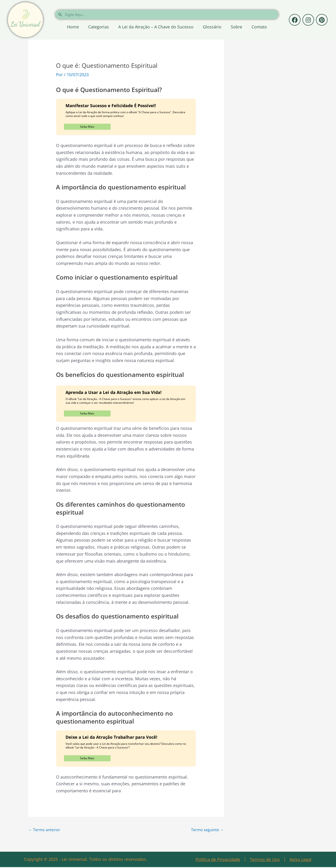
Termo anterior (46, 830)
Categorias (99, 27)
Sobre (236, 27)
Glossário (212, 27)
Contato (259, 27)
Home (73, 27)
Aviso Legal (301, 860)
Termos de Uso (265, 860)
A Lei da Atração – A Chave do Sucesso (156, 27)
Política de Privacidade (218, 860)
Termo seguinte (205, 830)
